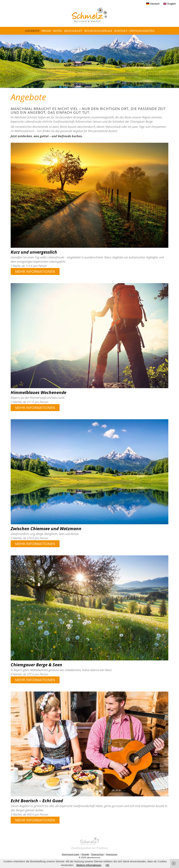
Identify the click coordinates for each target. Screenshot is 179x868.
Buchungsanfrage (98, 31)
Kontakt (85, 854)
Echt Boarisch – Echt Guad (37, 801)
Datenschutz (98, 854)
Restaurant (73, 31)
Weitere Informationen (89, 865)
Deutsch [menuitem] (155, 4)
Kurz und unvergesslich (34, 252)
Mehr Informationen (35, 271)
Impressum (112, 854)
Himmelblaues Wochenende (38, 392)
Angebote (32, 31)
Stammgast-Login (71, 854)
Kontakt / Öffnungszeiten (134, 31)
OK (107, 865)
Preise (46, 31)
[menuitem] (153, 4)
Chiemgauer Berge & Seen (36, 665)
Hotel (58, 31)
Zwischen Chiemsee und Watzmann (46, 528)
